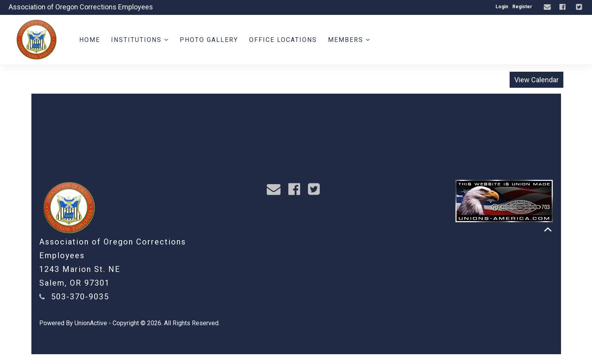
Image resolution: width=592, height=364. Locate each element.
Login (502, 7)
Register (522, 7)
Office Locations (283, 40)
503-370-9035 (80, 297)
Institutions (140, 40)
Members (349, 40)
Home (90, 40)
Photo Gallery (209, 40)
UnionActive (91, 323)
